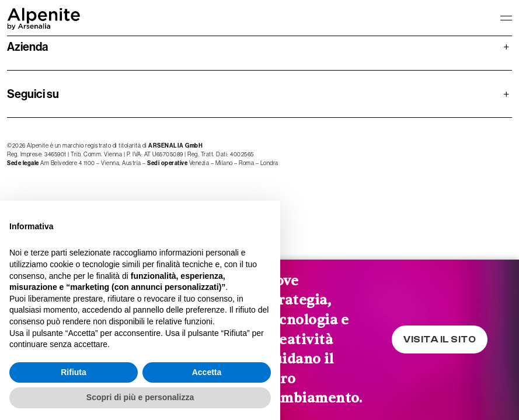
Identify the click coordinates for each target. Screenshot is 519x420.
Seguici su (258, 94)
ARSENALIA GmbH (175, 146)
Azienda (258, 47)
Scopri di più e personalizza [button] (140, 397)
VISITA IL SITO (440, 339)
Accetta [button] (207, 372)
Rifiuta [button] (74, 372)
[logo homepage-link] (44, 18)
